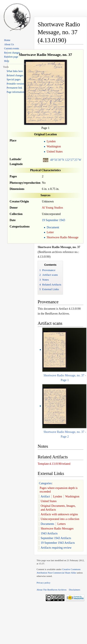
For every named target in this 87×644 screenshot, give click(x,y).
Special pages (14, 79)
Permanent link (14, 88)
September (52, 220)
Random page (11, 57)
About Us (9, 44)
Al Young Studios (52, 208)
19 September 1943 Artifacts (58, 543)
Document (53, 227)
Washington (54, 146)
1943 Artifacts (49, 533)
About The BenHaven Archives (52, 590)
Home (7, 40)
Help (6, 61)
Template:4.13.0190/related (54, 464)
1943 (62, 220)
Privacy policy (43, 583)
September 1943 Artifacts (56, 538)
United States (55, 152)
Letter (50, 232)
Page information (15, 92)
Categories (45, 483)
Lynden (51, 141)
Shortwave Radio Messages (57, 529)
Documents (47, 524)
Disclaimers (75, 590)
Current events (11, 48)
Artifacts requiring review (56, 548)
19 (43, 220)
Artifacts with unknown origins (59, 514)
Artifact (45, 496)
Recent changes (12, 53)
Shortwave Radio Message (62, 237)
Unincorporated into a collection (60, 519)
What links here (15, 71)
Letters (62, 524)
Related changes (15, 75)
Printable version (15, 84)
